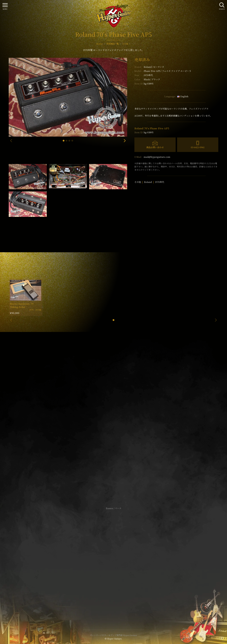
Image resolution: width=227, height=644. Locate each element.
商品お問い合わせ (155, 147)
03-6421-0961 (198, 147)
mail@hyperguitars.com (157, 157)
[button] (64, 141)
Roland (154, 67)
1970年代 (160, 182)
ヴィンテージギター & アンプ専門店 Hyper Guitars (113, 635)
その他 (138, 182)
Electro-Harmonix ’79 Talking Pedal (22, 305)
